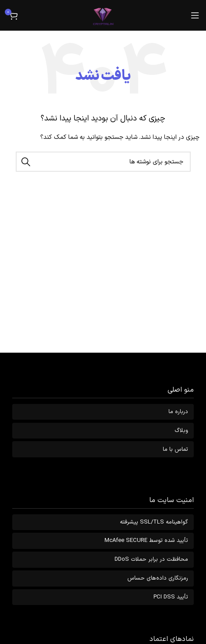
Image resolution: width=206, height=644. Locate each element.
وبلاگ (181, 431)
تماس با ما (175, 449)
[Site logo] (103, 15)
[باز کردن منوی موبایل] (195, 15)
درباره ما (178, 412)
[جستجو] (103, 162)
